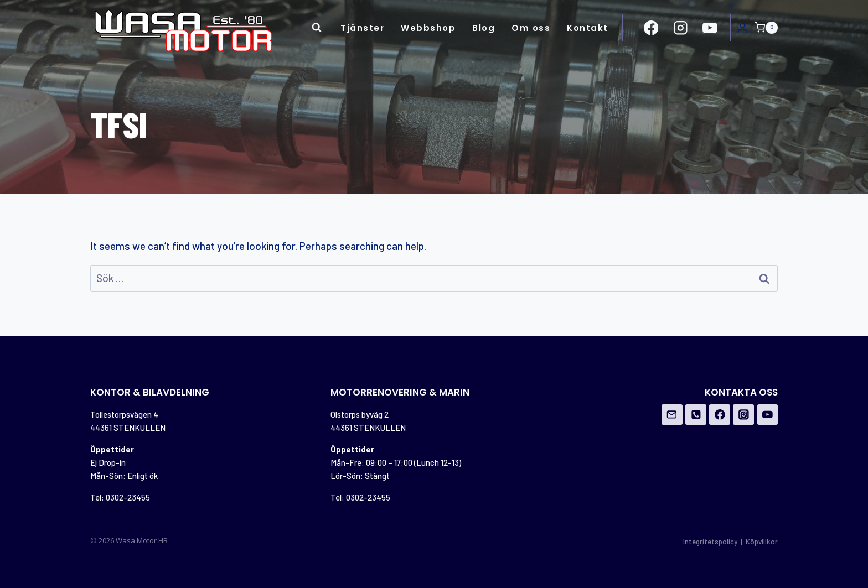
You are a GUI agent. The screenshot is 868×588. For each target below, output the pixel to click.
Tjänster (362, 28)
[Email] (672, 415)
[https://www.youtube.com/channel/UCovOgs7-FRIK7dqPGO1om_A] (710, 27)
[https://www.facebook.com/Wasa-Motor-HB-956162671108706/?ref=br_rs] (651, 27)
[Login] (743, 28)
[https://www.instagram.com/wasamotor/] (681, 27)
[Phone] (696, 415)
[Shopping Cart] (766, 28)
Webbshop (428, 28)
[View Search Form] (317, 28)
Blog (484, 28)
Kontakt (588, 28)
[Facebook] (720, 415)
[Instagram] (743, 415)
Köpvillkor (762, 542)
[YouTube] (768, 415)
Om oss (531, 28)
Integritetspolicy (710, 542)
